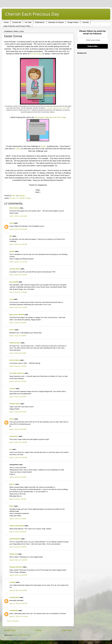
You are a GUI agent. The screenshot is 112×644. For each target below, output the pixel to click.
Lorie (11, 299)
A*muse (12, 198)
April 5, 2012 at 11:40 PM (18, 458)
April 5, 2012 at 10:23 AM (18, 216)
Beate (12, 506)
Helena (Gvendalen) (17, 526)
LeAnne (12, 388)
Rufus (12, 419)
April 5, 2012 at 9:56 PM (18, 429)
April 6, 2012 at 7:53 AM (18, 519)
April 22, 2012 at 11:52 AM (19, 616)
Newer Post (10, 630)
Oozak (43, 146)
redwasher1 (14, 436)
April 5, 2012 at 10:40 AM (18, 229)
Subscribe (93, 46)
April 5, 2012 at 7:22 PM (18, 366)
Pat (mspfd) (14, 282)
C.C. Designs (21, 198)
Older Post (67, 630)
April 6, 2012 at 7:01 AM (18, 499)
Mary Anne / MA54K (17, 315)
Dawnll (12, 251)
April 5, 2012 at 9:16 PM (18, 412)
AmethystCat (14, 597)
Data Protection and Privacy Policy (17, 26)
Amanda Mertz (15, 269)
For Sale (28, 22)
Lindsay (12, 582)
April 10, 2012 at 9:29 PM (18, 590)
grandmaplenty (15, 539)
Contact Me (17, 22)
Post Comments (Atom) (22, 635)
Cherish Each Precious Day (32, 14)
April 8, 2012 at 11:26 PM (18, 560)
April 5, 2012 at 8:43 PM (18, 381)
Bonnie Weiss (15, 360)
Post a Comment (13, 621)
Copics (29, 198)
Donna (12, 330)
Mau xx (12, 484)
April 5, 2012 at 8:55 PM (18, 397)
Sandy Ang (14, 554)
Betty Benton (14, 208)
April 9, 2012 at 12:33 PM (18, 575)
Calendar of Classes (56, 22)
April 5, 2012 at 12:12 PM (18, 307)
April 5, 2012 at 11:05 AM (18, 244)
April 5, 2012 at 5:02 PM (18, 353)
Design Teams (73, 22)
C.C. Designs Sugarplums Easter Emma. (56, 108)
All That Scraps (36, 54)
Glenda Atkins (15, 404)
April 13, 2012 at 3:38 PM (18, 603)
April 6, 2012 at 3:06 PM (18, 532)
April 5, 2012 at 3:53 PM (18, 336)
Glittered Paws (15, 343)
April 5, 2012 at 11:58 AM (18, 292)
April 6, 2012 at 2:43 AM (18, 477)
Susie (12, 223)
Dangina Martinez (16, 567)
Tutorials (85, 22)
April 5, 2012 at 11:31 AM (18, 262)
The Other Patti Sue (17, 373)
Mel (11, 236)
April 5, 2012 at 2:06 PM (18, 323)
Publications (40, 22)
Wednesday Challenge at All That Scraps (50, 117)
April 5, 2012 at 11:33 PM (18, 442)
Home (6, 22)
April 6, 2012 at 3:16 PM (18, 547)
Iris (11, 449)
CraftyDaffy (14, 610)
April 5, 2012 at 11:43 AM (18, 275)
